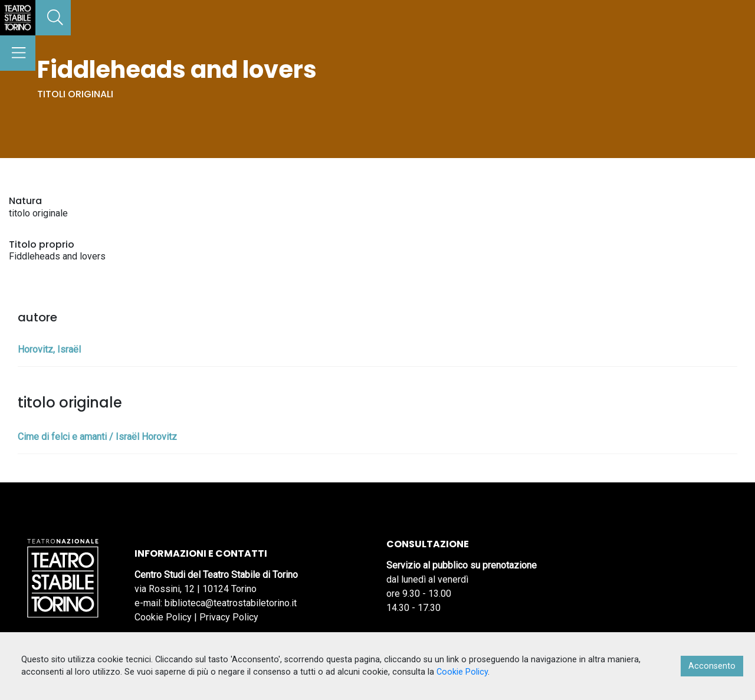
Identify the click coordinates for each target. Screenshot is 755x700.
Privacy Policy (229, 617)
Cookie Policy (163, 617)
